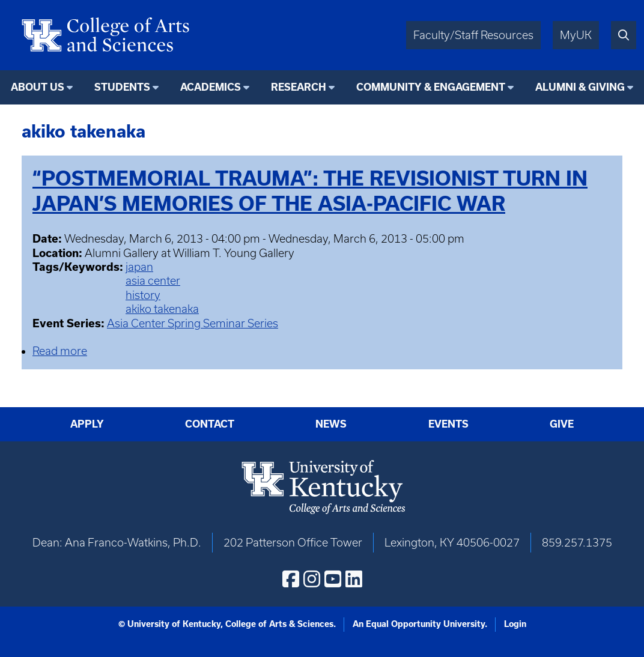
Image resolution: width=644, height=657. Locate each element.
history (143, 295)
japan (139, 267)
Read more (60, 351)
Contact (210, 424)
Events (448, 424)
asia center (153, 281)
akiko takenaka (162, 309)
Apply (87, 424)
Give (562, 424)
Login (515, 624)
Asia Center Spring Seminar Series (193, 323)
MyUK (576, 35)
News (331, 424)
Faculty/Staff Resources (473, 35)
